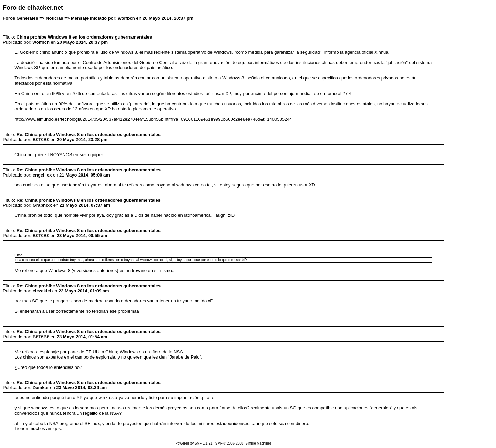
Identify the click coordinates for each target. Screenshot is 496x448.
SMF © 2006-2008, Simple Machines (244, 443)
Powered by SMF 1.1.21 (194, 443)
